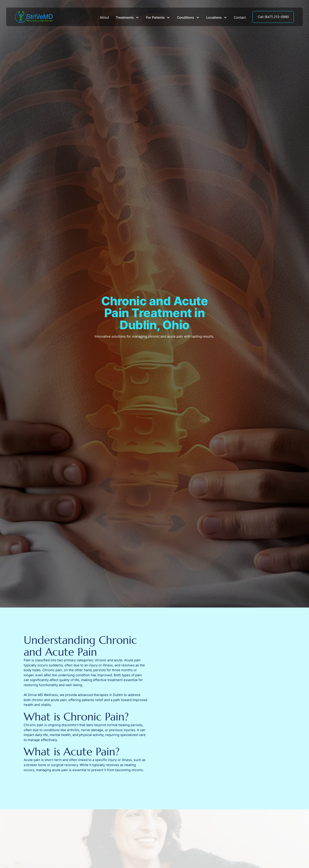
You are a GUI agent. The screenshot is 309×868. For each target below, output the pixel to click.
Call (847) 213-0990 (273, 17)
